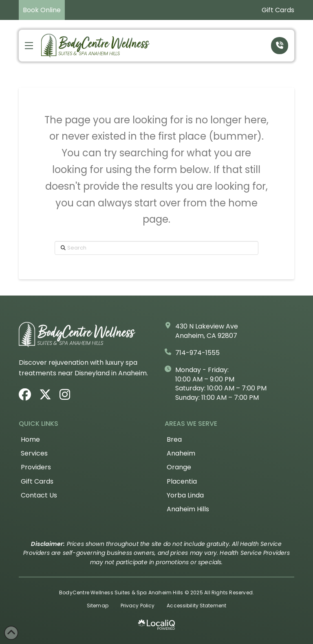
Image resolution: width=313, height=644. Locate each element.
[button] (29, 46)
